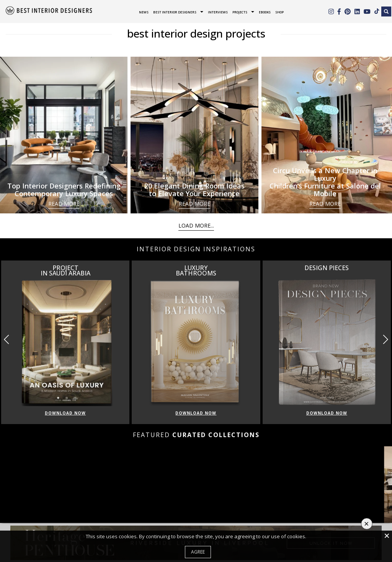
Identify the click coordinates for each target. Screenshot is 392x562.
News (144, 12)
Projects (240, 12)
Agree (198, 552)
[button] (385, 339)
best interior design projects (196, 33)
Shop (279, 12)
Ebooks (265, 12)
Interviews (218, 12)
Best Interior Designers (175, 12)
